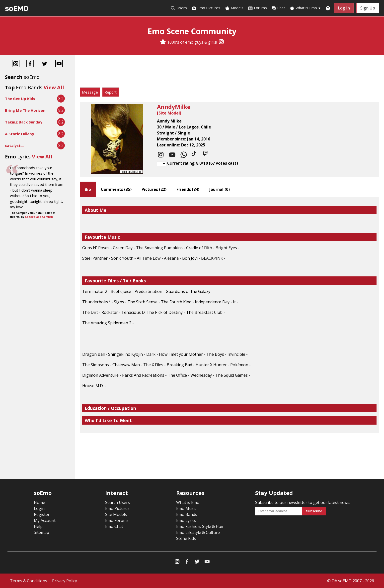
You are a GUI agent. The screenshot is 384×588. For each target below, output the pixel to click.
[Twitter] (45, 64)
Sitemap (41, 532)
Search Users (117, 502)
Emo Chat (114, 526)
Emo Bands (187, 514)
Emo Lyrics (186, 520)
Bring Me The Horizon (25, 110)
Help (38, 526)
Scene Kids (186, 538)
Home (39, 502)
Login (39, 508)
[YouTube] (59, 64)
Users (179, 8)
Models (234, 8)
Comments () (116, 189)
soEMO (17, 9)
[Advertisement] (229, 72)
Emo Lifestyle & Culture (198, 532)
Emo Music (186, 508)
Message (90, 92)
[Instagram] (221, 42)
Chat (278, 8)
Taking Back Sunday (24, 122)
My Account (45, 520)
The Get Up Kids (20, 99)
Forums (257, 8)
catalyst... (14, 145)
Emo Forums (117, 520)
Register (42, 514)
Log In (344, 8)
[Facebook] (30, 64)
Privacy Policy (65, 581)
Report (111, 92)
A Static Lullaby (20, 134)
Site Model (169, 113)
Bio (88, 189)
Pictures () (154, 189)
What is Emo (305, 8)
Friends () (188, 189)
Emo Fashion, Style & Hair (200, 526)
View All (54, 87)
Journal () (220, 189)
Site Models (116, 514)
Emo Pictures (206, 8)
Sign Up (368, 8)
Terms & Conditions (29, 581)
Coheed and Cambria (39, 217)
